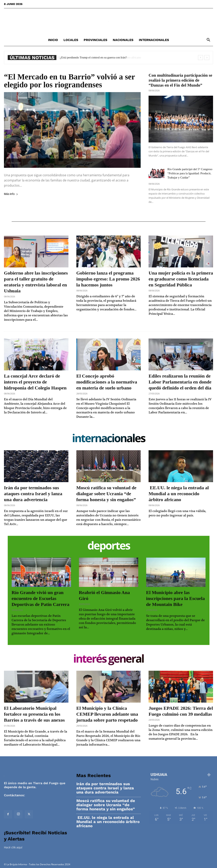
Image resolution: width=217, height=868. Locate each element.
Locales (71, 40)
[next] (207, 58)
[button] (208, 40)
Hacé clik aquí (13, 847)
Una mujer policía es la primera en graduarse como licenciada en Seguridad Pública (181, 279)
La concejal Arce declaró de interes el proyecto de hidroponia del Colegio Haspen (35, 382)
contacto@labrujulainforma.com (29, 799)
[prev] (200, 58)
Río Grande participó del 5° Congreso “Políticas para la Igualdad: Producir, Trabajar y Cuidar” (190, 173)
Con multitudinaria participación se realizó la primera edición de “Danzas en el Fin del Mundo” (180, 80)
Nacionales (123, 40)
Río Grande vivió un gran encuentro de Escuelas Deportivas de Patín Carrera (41, 598)
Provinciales (95, 40)
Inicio (53, 40)
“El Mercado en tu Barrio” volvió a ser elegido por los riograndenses (69, 81)
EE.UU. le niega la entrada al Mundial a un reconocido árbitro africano (102, 57)
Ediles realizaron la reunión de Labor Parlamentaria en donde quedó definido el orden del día (180, 382)
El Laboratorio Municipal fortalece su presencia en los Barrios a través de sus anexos (34, 714)
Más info (11, 194)
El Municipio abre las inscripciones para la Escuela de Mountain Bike (176, 598)
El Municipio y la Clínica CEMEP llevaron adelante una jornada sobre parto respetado (107, 714)
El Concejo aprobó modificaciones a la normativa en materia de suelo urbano (107, 382)
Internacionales (154, 40)
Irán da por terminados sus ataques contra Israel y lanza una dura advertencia (33, 494)
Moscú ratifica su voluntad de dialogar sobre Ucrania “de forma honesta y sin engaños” (106, 494)
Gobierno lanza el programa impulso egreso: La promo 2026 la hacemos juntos (108, 279)
